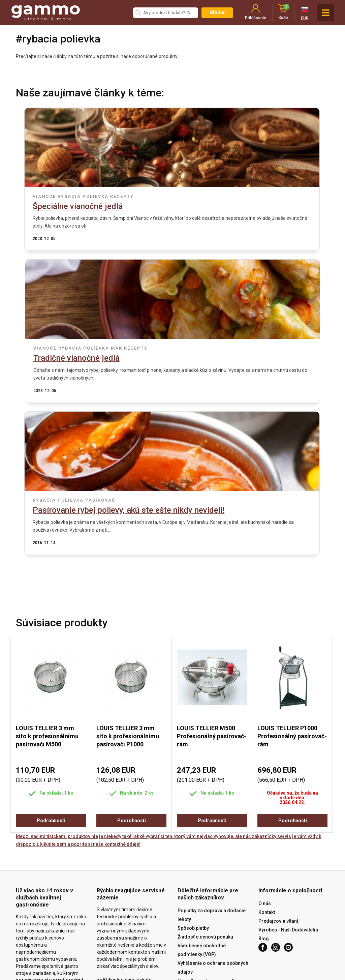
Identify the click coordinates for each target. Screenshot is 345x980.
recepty (119, 196)
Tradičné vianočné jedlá (228, 206)
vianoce (41, 196)
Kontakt (267, 785)
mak (269, 196)
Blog (264, 812)
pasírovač (171, 356)
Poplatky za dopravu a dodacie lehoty (212, 788)
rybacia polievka (80, 196)
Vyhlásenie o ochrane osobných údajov (213, 841)
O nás (265, 777)
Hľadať (217, 12)
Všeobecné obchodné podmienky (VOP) (202, 823)
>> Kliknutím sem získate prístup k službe (124, 857)
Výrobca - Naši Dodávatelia (288, 803)
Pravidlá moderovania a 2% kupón (208, 858)
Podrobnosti (51, 694)
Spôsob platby (193, 801)
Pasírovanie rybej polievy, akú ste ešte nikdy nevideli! (163, 371)
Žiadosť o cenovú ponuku (205, 810)
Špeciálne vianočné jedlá (74, 206)
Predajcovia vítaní (278, 794)
